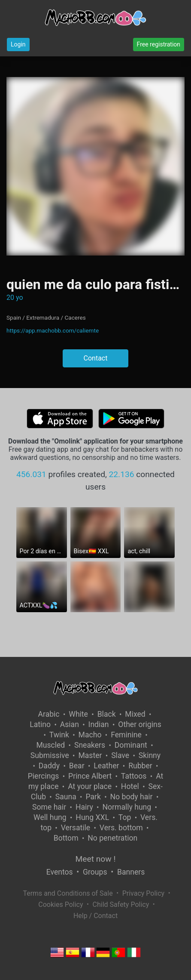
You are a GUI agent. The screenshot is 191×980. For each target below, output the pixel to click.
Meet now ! (96, 859)
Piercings (44, 776)
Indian (99, 724)
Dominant (131, 745)
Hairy (84, 807)
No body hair (132, 797)
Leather (106, 766)
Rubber (140, 766)
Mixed (135, 714)
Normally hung (127, 807)
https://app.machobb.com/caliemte (53, 330)
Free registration (159, 44)
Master (90, 755)
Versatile (76, 828)
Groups (95, 872)
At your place (90, 786)
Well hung (50, 817)
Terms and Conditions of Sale (68, 893)
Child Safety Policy (121, 904)
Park (93, 797)
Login (18, 44)
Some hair (49, 807)
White (78, 714)
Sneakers (90, 745)
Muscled (50, 745)
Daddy (49, 766)
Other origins (139, 724)
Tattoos (134, 776)
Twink (59, 735)
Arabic (49, 714)
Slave (120, 755)
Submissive (50, 755)
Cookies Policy (61, 904)
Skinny (150, 755)
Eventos (60, 872)
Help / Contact (95, 916)
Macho (90, 735)
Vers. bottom (121, 828)
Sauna (66, 797)
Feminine (126, 735)
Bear (77, 766)
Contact (96, 358)
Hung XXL (92, 817)
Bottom (66, 838)
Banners (131, 872)
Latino (40, 724)
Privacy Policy (144, 893)
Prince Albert (90, 776)
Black (107, 714)
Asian (70, 724)
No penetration (112, 838)
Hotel (130, 786)
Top (125, 817)
